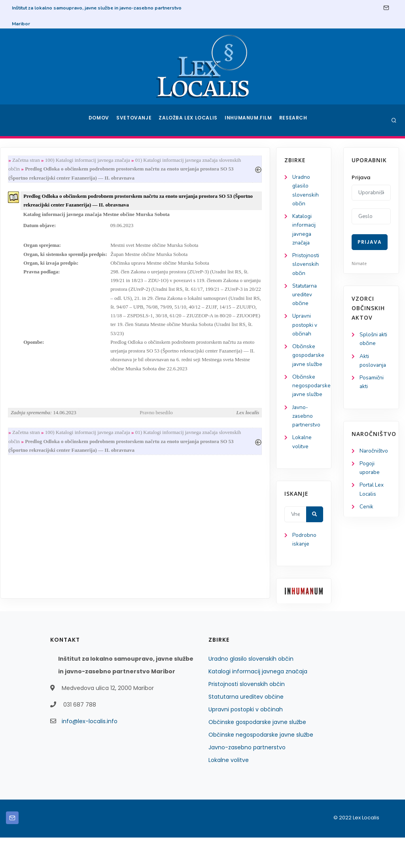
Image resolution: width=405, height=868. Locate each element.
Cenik (366, 511)
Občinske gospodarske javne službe (257, 752)
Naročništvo (374, 453)
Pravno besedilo (224, 422)
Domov (100, 120)
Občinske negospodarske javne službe (261, 765)
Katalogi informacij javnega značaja (258, 702)
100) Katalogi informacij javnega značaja (157, 160)
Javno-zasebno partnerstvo (37, 444)
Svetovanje (137, 120)
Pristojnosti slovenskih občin (36, 268)
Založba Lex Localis (191, 120)
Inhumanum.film (249, 120)
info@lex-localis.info (90, 752)
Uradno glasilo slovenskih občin (251, 689)
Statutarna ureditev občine (36, 299)
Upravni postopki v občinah (35, 331)
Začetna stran (96, 160)
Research (294, 120)
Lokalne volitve (229, 790)
